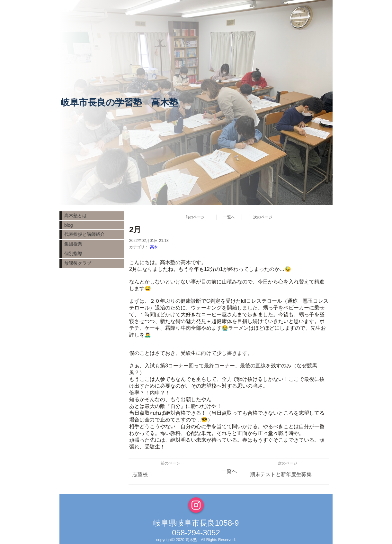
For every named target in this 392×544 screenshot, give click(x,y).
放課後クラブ (78, 263)
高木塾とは (76, 216)
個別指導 (73, 254)
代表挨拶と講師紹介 (85, 234)
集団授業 (73, 244)
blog (68, 225)
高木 (154, 247)
